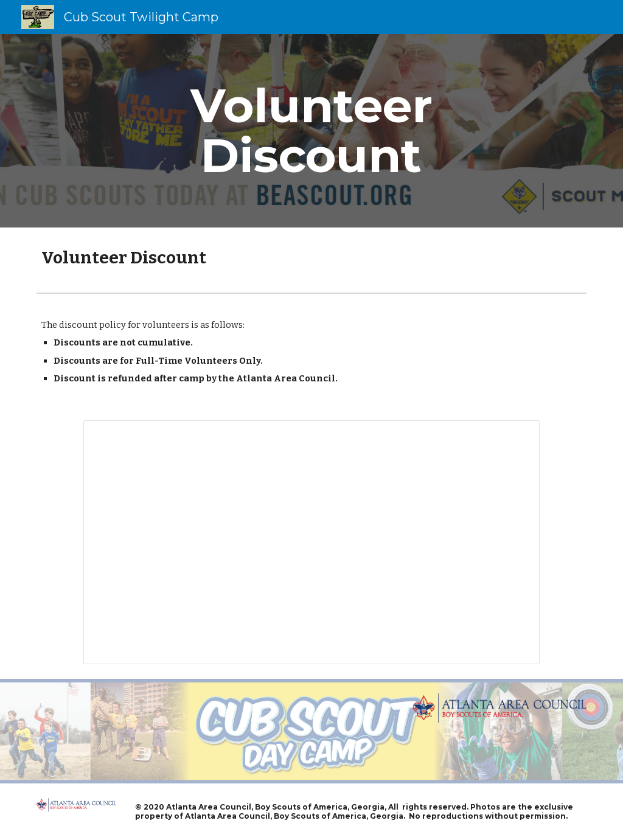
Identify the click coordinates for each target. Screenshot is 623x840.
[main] (311, 131)
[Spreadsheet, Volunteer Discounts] (311, 542)
